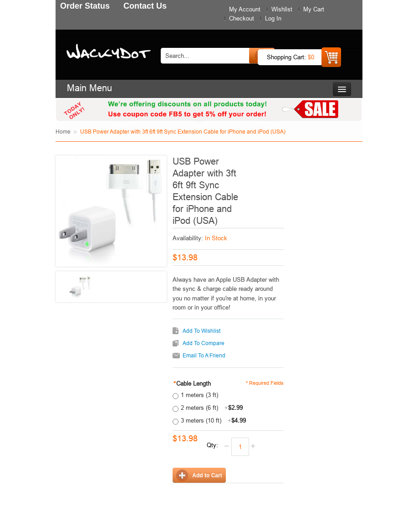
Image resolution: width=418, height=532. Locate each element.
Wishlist (282, 9)
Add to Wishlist (201, 331)
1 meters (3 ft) (199, 395)
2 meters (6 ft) (212, 408)
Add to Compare (204, 343)
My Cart (314, 9)
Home (63, 132)
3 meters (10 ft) (213, 420)
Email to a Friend (204, 355)
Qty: (212, 445)
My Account (245, 9)
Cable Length (192, 383)
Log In (273, 18)
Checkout (242, 18)
